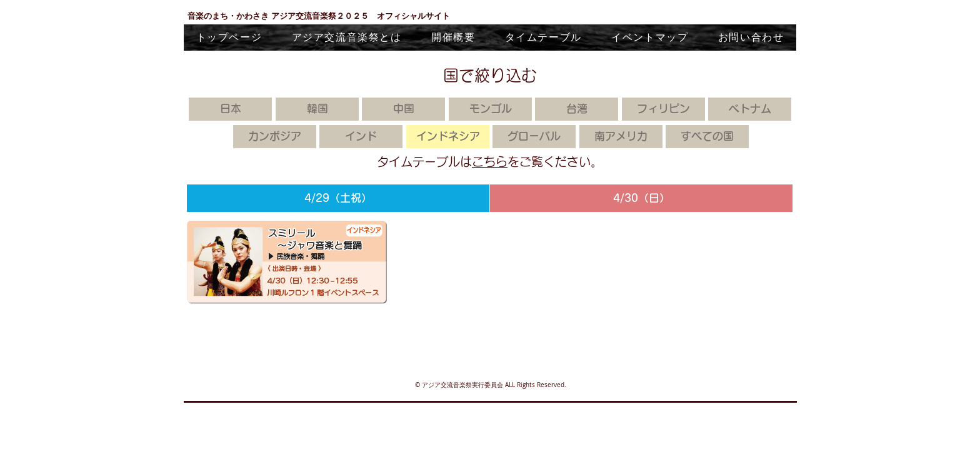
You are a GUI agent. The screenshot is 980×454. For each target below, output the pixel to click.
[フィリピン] (663, 109)
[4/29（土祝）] (338, 198)
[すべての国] (707, 137)
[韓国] (317, 109)
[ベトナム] (750, 109)
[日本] (230, 109)
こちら (490, 162)
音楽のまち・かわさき (229, 16)
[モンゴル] (490, 109)
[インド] (361, 137)
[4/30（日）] (641, 198)
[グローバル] (534, 137)
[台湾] (577, 109)
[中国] (403, 109)
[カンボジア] (275, 137)
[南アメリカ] (621, 137)
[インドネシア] (448, 137)
